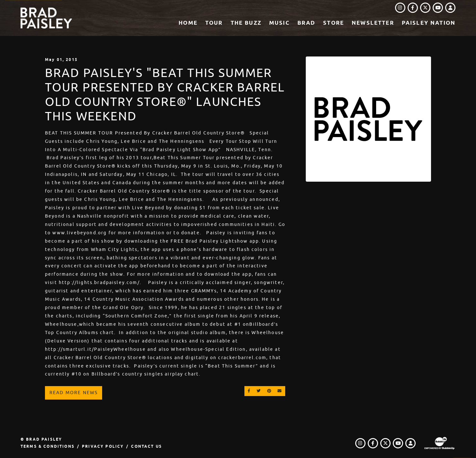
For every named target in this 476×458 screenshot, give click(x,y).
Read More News (74, 393)
